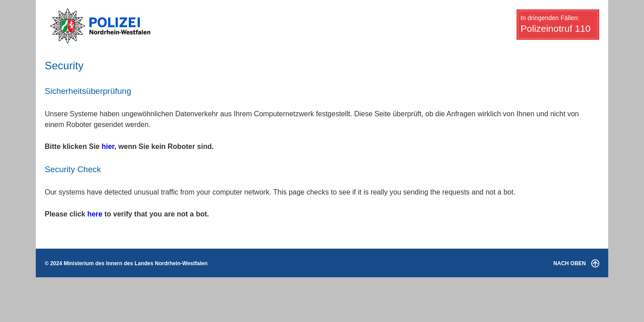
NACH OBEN (576, 263)
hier (108, 146)
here (95, 214)
